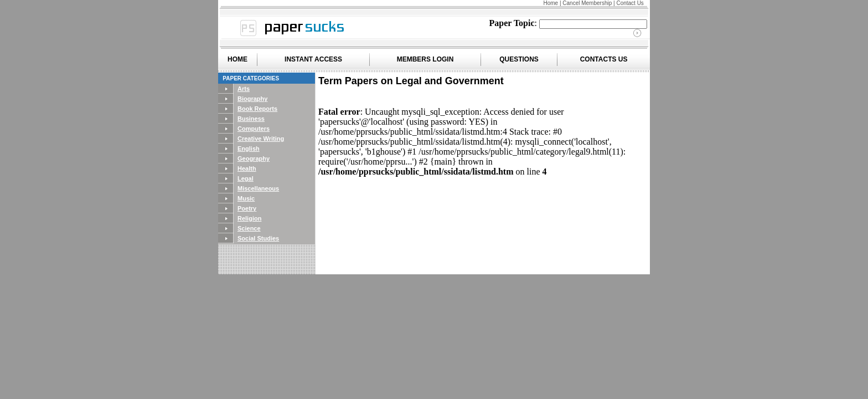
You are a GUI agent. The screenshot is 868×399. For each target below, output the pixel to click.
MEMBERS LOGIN (425, 59)
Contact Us (630, 3)
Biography (252, 99)
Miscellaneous (258, 188)
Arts (244, 89)
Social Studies (258, 238)
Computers (254, 129)
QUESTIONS (519, 59)
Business (251, 119)
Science (249, 228)
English (249, 149)
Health (247, 168)
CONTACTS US (604, 59)
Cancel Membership (587, 3)
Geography (254, 158)
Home (551, 3)
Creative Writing (261, 139)
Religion (249, 218)
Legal (246, 178)
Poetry (247, 208)
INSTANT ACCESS (313, 59)
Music (246, 198)
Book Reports (257, 109)
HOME (237, 59)
